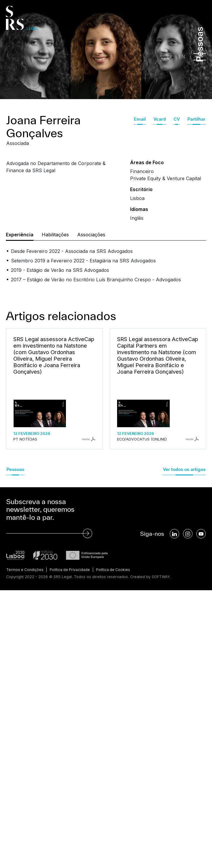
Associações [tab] (91, 235)
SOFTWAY (161, 576)
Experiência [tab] (20, 235)
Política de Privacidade (71, 570)
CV (177, 119)
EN (181, 57)
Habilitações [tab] (55, 235)
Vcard (160, 119)
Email (140, 119)
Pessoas (15, 469)
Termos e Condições (25, 570)
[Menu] (200, 57)
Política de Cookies (116, 570)
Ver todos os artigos (184, 469)
